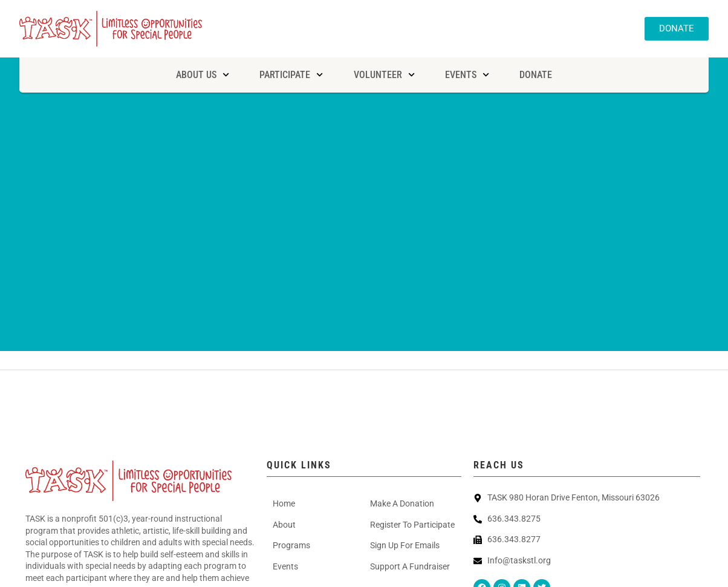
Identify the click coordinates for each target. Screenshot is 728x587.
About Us (203, 75)
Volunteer (384, 75)
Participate (291, 75)
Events (467, 75)
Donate (536, 75)
